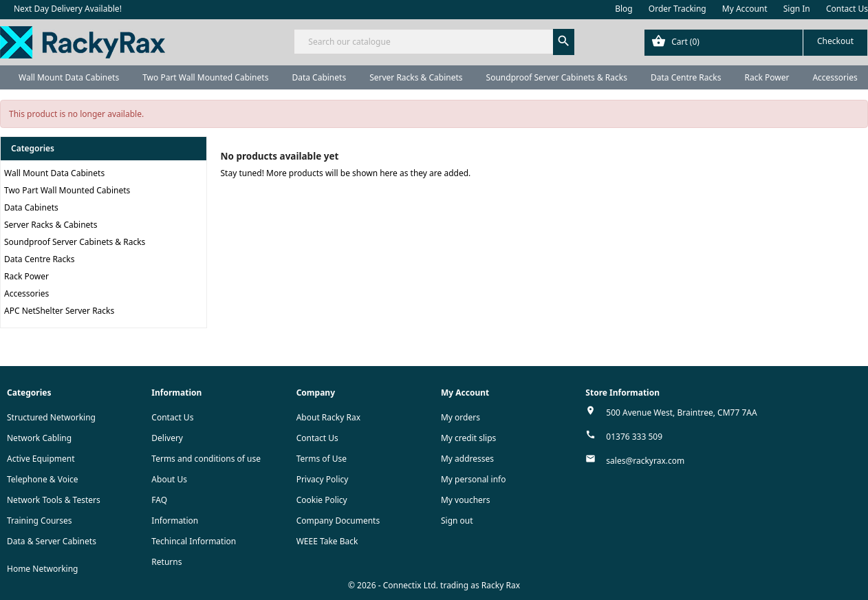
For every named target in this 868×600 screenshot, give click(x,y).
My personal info (474, 479)
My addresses (467, 459)
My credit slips (468, 438)
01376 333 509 (634, 437)
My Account (745, 9)
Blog (624, 9)
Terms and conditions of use (206, 459)
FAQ (159, 500)
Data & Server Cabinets (52, 541)
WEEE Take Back (327, 541)
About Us (169, 479)
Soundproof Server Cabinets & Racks (557, 77)
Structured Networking (51, 417)
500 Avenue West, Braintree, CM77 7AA (681, 412)
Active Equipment (41, 459)
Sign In (797, 9)
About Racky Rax (328, 417)
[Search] (434, 42)
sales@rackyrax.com (645, 461)
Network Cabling (39, 438)
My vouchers (466, 500)
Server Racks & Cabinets (416, 77)
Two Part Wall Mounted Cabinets (205, 77)
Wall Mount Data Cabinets (69, 77)
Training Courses (40, 521)
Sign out (457, 521)
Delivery (167, 438)
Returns (166, 562)
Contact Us (847, 9)
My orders (460, 417)
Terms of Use (322, 459)
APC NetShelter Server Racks (59, 311)
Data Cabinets (319, 77)
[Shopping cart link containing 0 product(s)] (756, 43)
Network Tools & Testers (54, 500)
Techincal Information (194, 541)
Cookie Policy (322, 500)
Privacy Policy (323, 479)
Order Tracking (677, 9)
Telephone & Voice (43, 479)
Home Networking (42, 569)
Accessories (26, 293)
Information (175, 521)
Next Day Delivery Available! (68, 9)
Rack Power (767, 77)
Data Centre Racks (686, 77)
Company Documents (338, 521)
